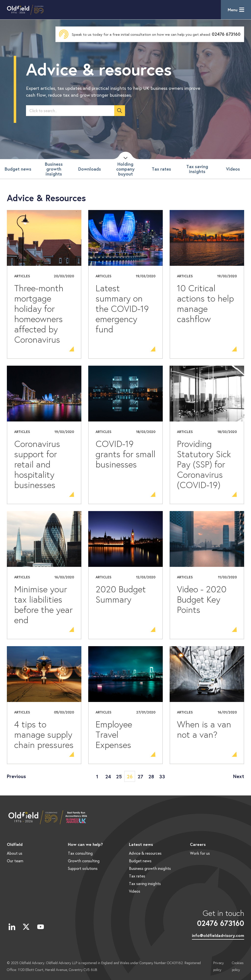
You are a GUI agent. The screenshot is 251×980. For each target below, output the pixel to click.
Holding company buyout (125, 169)
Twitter (26, 927)
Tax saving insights (197, 169)
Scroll (125, 155)
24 (108, 776)
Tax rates (161, 169)
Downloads (90, 169)
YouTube (40, 927)
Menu (233, 10)
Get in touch (218, 918)
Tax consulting (80, 853)
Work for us (200, 853)
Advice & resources (145, 853)
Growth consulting (84, 861)
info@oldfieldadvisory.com (218, 935)
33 (162, 776)
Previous (16, 776)
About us (15, 853)
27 (140, 776)
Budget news (18, 169)
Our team (15, 861)
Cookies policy (238, 966)
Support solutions (83, 868)
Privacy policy (219, 966)
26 (130, 776)
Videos (233, 169)
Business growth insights (54, 169)
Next (239, 776)
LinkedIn (12, 927)
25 (119, 776)
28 (151, 776)
